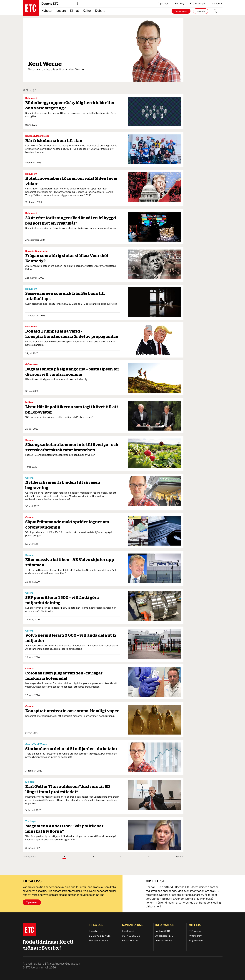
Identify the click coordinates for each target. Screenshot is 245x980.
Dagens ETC (60, 4)
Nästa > (179, 857)
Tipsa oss (32, 902)
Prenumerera (181, 11)
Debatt (100, 11)
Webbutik (217, 4)
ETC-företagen (198, 4)
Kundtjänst (128, 931)
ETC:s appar (195, 931)
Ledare (61, 11)
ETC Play (179, 4)
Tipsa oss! (164, 4)
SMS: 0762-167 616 (100, 936)
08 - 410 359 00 (131, 936)
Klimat (74, 11)
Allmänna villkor (164, 941)
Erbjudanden (196, 941)
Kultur (87, 11)
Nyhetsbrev (195, 936)
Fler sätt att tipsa (98, 941)
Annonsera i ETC (164, 936)
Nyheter (47, 11)
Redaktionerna (130, 941)
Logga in (201, 11)
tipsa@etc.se (96, 931)
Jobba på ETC (163, 931)
